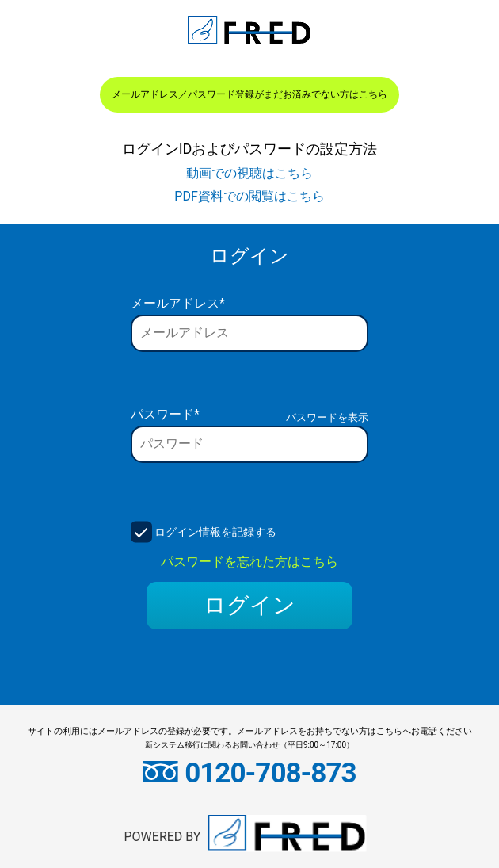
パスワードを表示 (327, 417)
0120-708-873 (249, 773)
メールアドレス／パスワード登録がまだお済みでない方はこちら (249, 94)
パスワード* (165, 414)
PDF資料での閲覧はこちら (249, 196)
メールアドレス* (178, 303)
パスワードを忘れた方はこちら (249, 562)
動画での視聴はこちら (249, 173)
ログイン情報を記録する (215, 532)
